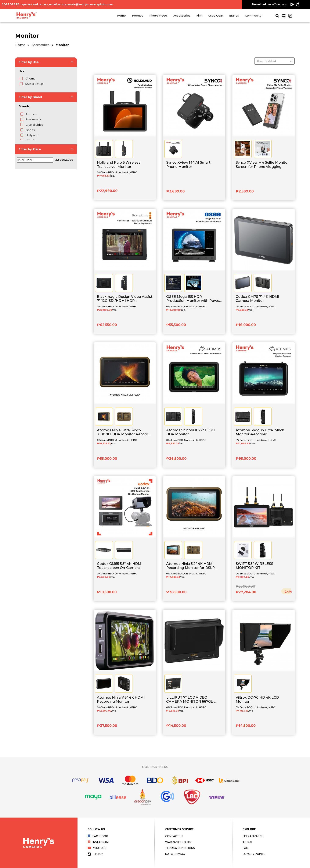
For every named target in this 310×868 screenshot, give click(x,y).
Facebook (98, 836)
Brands (234, 16)
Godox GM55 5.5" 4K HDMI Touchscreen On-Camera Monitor (120, 566)
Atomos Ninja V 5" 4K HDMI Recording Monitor (121, 699)
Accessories (182, 16)
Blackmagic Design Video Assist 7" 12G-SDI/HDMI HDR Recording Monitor (125, 299)
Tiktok (95, 854)
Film (199, 16)
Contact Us (174, 836)
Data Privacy (175, 854)
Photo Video (158, 16)
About (248, 842)
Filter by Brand (30, 97)
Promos (138, 16)
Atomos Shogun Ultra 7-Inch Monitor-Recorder (260, 432)
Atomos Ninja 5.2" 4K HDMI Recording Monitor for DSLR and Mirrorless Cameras (190, 566)
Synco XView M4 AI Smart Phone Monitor (188, 164)
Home (121, 16)
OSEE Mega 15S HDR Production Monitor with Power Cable (193, 299)
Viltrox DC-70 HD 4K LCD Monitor (257, 699)
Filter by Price (30, 149)
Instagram (98, 842)
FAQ (246, 848)
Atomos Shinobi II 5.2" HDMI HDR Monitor (190, 432)
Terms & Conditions (180, 848)
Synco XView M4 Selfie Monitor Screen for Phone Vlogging (262, 164)
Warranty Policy (178, 842)
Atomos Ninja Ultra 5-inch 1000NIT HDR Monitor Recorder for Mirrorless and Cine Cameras (125, 432)
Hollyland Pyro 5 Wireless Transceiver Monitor (119, 164)
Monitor (62, 45)
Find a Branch (253, 836)
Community (253, 16)
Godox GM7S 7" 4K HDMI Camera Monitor (257, 299)
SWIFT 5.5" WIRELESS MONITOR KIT (254, 566)
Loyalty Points (254, 854)
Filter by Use (29, 62)
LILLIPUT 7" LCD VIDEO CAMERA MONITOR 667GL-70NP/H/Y (190, 700)
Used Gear (216, 16)
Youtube (97, 848)
